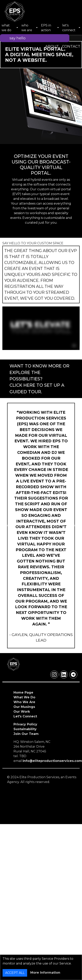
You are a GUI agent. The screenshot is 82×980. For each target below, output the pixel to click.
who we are (27, 28)
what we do (6, 28)
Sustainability (25, 729)
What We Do (24, 697)
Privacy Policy (25, 724)
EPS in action (46, 28)
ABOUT (52, 46)
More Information (45, 973)
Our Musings (24, 707)
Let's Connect (25, 716)
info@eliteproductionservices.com (52, 761)
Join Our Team (26, 734)
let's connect (69, 28)
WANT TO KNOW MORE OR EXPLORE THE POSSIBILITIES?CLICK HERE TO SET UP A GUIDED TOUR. (39, 379)
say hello (18, 38)
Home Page (23, 692)
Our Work (22, 712)
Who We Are (24, 702)
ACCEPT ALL (15, 973)
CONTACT (71, 46)
